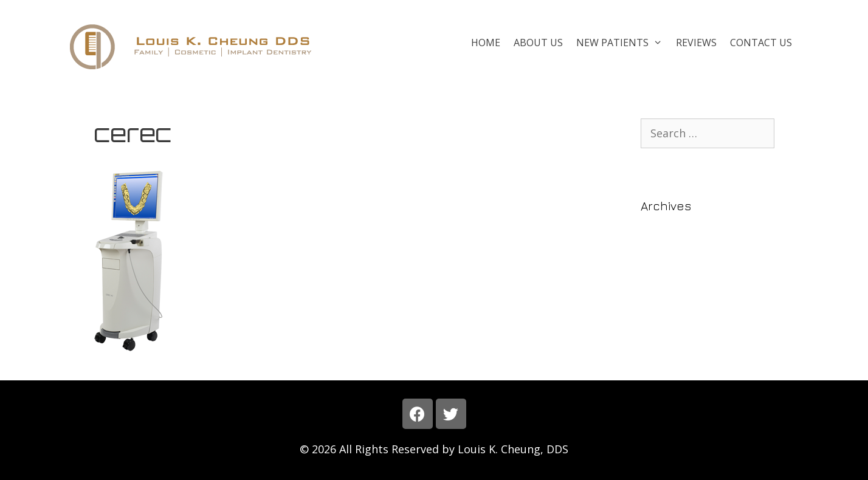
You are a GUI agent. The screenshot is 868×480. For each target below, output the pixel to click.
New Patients (623, 43)
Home (486, 43)
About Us (538, 43)
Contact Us (761, 43)
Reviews (696, 43)
